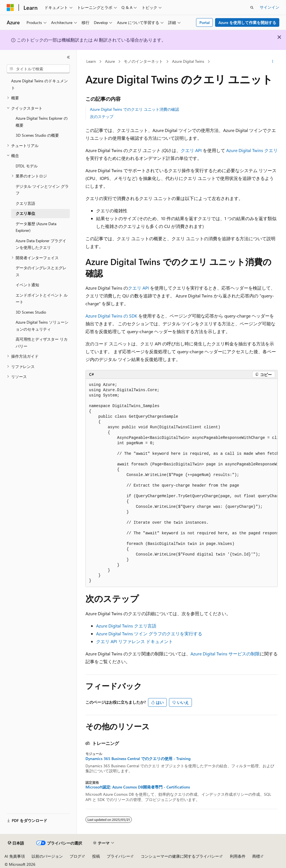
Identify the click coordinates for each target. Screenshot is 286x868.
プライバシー (118, 856)
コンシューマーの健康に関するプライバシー (180, 856)
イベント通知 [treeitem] (27, 285)
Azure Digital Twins (188, 61)
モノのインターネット (143, 61)
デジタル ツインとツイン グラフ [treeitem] (42, 190)
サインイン (270, 7)
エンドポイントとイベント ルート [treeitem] (42, 299)
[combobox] (38, 69)
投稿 (96, 856)
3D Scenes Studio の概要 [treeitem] (37, 135)
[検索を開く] (252, 8)
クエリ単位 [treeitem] (25, 213)
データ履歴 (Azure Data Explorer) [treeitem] (36, 227)
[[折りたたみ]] (68, 57)
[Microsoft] (10, 8)
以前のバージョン (47, 856)
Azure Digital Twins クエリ (252, 150)
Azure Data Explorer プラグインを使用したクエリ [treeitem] (41, 244)
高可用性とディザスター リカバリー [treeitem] (42, 343)
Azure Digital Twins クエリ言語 (126, 626)
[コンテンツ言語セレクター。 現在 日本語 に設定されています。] (16, 843)
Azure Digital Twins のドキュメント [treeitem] (40, 84)
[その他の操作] (272, 62)
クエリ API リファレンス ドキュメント (134, 641)
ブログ (75, 856)
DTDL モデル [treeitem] (27, 166)
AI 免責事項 (15, 856)
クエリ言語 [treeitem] (25, 203)
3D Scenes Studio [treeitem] (31, 312)
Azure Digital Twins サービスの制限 (225, 654)
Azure (110, 61)
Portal (205, 22)
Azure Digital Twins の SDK (111, 316)
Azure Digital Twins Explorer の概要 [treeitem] (42, 122)
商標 (256, 856)
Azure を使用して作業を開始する (247, 22)
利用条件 (238, 856)
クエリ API (191, 150)
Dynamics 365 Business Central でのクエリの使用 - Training (138, 759)
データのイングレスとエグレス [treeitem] (41, 271)
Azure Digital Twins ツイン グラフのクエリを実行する (149, 633)
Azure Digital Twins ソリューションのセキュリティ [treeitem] (42, 326)
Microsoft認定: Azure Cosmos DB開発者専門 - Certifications (138, 787)
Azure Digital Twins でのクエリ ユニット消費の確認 (134, 109)
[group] (182, 483)
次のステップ (102, 116)
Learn (91, 61)
